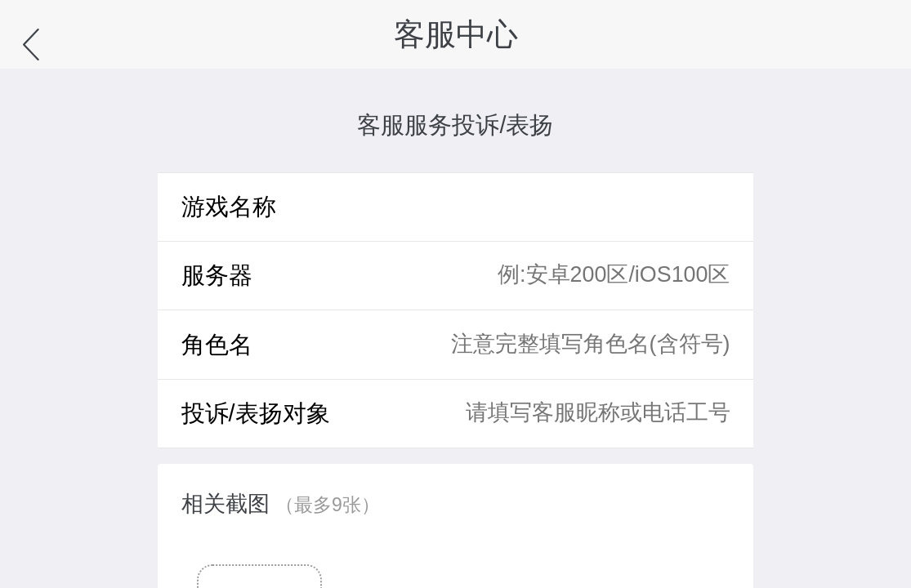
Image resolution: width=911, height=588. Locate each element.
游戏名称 (229, 207)
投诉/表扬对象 (256, 413)
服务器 (217, 275)
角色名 (217, 345)
